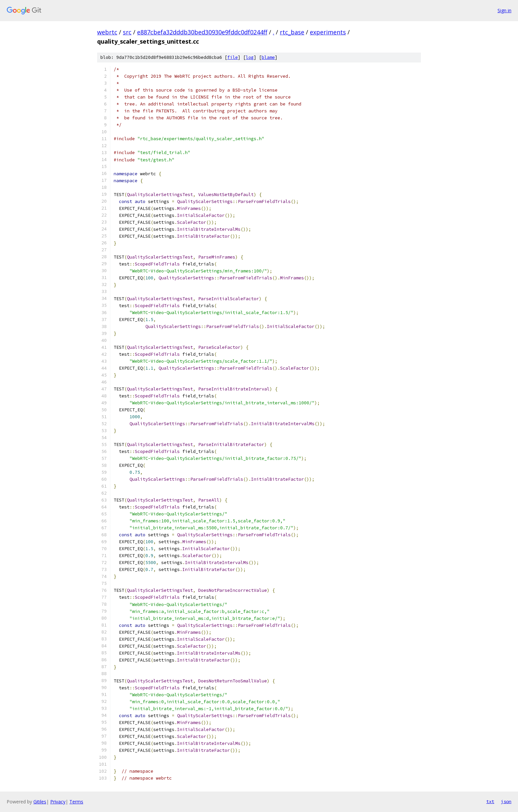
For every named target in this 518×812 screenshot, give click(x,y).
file (233, 57)
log (250, 57)
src (127, 32)
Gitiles (40, 802)
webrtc (107, 32)
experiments (328, 32)
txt (490, 801)
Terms (76, 802)
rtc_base (292, 32)
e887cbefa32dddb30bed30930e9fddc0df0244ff (202, 32)
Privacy (58, 802)
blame (268, 57)
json (506, 801)
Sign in (504, 10)
